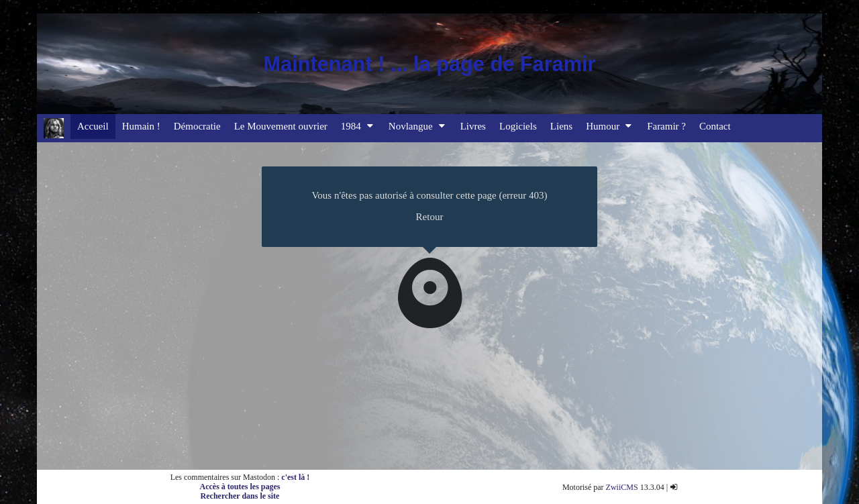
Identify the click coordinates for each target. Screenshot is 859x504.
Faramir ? (666, 126)
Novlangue (418, 126)
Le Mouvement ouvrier (281, 126)
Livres (473, 126)
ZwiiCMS (622, 487)
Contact (715, 126)
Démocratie (197, 126)
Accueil (93, 126)
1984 (358, 126)
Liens (561, 126)
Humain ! (141, 126)
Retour (430, 217)
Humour (610, 126)
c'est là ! (295, 477)
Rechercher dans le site (240, 496)
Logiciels (518, 126)
